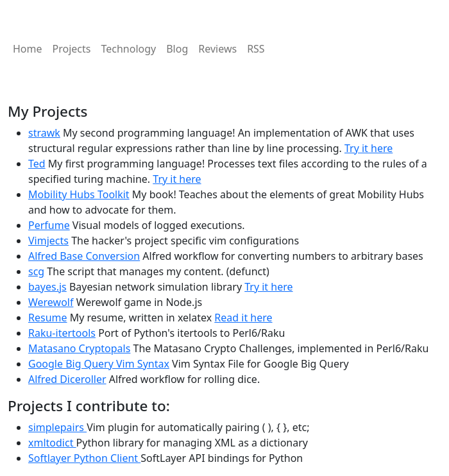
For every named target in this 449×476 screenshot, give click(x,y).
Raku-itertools (62, 333)
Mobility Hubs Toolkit (79, 194)
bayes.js (47, 287)
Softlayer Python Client (84, 458)
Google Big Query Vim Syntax (99, 364)
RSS (256, 49)
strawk (44, 133)
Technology (128, 49)
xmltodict (52, 443)
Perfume (49, 225)
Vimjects (48, 241)
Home (28, 49)
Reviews (217, 49)
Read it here (243, 318)
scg (36, 271)
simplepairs (57, 427)
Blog (177, 49)
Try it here (369, 148)
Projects (72, 49)
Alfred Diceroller (67, 379)
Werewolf (51, 302)
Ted (37, 164)
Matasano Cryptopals (79, 348)
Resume (48, 318)
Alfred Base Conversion (84, 256)
